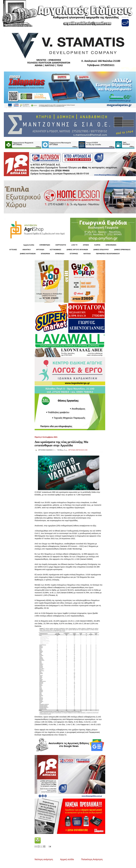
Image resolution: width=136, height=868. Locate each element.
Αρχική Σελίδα (29, 245)
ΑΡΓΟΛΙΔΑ (40, 250)
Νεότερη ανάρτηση (44, 859)
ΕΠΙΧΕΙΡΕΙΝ (45, 254)
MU (86, 450)
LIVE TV (74, 245)
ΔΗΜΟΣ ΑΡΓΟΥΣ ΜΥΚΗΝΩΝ (77, 250)
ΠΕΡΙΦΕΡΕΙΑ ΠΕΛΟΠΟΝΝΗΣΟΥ (108, 254)
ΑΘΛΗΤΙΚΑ (26, 250)
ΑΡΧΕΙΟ (86, 245)
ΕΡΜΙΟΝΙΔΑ (60, 254)
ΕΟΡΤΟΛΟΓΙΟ (61, 245)
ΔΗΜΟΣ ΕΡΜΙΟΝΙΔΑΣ (122, 250)
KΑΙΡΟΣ (97, 245)
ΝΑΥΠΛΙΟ (87, 254)
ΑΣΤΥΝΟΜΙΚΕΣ (55, 250)
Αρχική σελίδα (67, 859)
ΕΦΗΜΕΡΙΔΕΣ (45, 245)
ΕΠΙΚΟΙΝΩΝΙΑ (111, 245)
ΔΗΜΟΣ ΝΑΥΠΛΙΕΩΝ (28, 254)
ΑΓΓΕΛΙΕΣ (13, 250)
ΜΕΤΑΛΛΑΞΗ (80, 450)
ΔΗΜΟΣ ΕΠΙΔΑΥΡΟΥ (101, 250)
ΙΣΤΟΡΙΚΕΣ (74, 254)
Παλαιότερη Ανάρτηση (92, 859)
